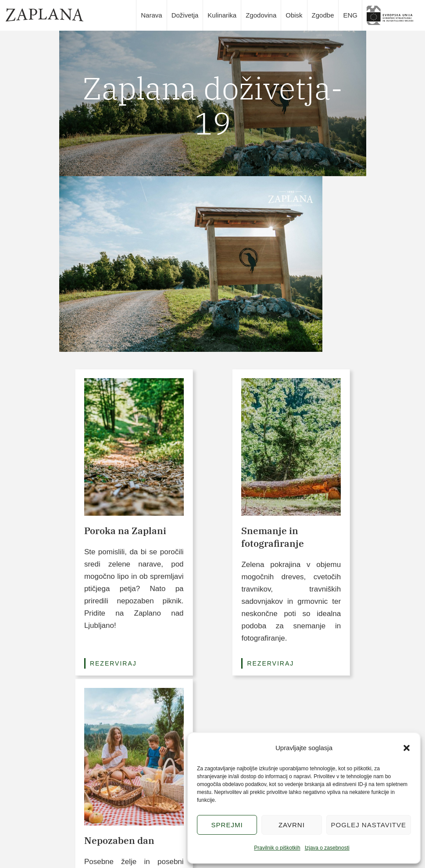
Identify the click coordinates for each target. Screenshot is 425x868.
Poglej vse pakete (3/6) (212, 655)
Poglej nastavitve (369, 825)
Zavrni (292, 825)
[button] (407, 748)
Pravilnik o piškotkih (277, 848)
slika (393, 15)
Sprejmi (227, 825)
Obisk (294, 15)
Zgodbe (323, 15)
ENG (350, 15)
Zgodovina (261, 15)
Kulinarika (222, 15)
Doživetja (185, 15)
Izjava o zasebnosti (327, 848)
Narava (151, 15)
